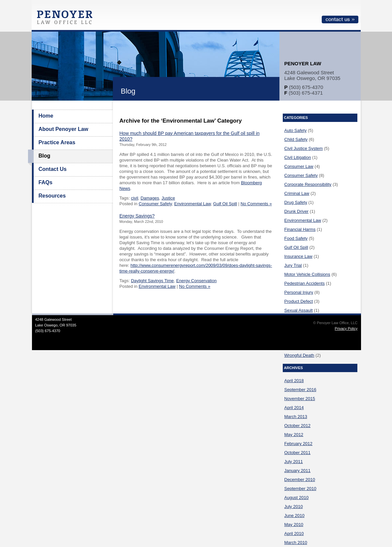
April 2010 (294, 534)
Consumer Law (299, 166)
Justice (168, 198)
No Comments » (256, 204)
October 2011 (298, 453)
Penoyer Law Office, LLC (66, 19)
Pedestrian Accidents (305, 283)
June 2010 (295, 516)
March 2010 (296, 543)
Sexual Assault (299, 310)
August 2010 (297, 498)
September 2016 (300, 390)
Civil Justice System (304, 148)
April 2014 (294, 408)
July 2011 (294, 462)
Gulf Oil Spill (225, 204)
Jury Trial (293, 265)
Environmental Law (193, 204)
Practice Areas (57, 142)
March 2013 (296, 417)
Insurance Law (299, 256)
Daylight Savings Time (152, 281)
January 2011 (298, 471)
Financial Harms (300, 229)
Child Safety (296, 139)
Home (46, 116)
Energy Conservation (196, 281)
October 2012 (298, 426)
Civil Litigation (298, 157)
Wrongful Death (299, 355)
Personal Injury (299, 292)
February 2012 (299, 444)
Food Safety (296, 238)
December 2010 (300, 480)
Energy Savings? (137, 216)
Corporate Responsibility (308, 184)
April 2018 (294, 381)
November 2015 (300, 399)
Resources (52, 196)
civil (135, 198)
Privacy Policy (346, 328)
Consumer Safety (155, 204)
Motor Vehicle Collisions (307, 274)
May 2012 (294, 435)
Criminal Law (297, 193)
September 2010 (300, 489)
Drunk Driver (297, 211)
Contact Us (53, 169)
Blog (45, 156)
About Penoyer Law (63, 129)
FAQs (46, 182)
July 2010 (294, 507)
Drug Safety (296, 202)
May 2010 (294, 525)
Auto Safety (296, 130)
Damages (150, 198)
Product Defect (299, 301)
